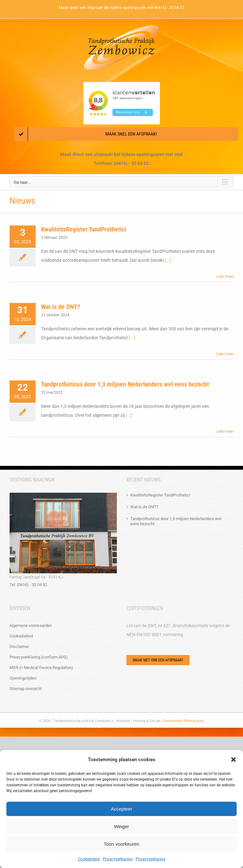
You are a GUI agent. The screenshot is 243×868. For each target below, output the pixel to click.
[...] (168, 260)
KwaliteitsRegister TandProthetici (84, 229)
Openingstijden (23, 678)
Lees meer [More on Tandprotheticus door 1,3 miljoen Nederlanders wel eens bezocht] (225, 431)
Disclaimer (19, 647)
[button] (233, 760)
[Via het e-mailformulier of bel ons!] (158, 660)
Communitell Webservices (183, 721)
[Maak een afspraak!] (126, 134)
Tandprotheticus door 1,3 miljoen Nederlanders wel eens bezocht (125, 384)
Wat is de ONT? (61, 307)
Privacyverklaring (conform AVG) (39, 657)
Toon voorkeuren (122, 844)
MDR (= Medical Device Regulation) (41, 668)
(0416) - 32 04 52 (170, 8)
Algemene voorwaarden (31, 625)
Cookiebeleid (89, 859)
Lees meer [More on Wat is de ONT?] (225, 354)
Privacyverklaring (118, 859)
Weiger (122, 826)
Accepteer (122, 809)
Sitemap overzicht (26, 689)
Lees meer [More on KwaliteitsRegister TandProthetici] (225, 276)
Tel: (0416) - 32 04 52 (28, 585)
